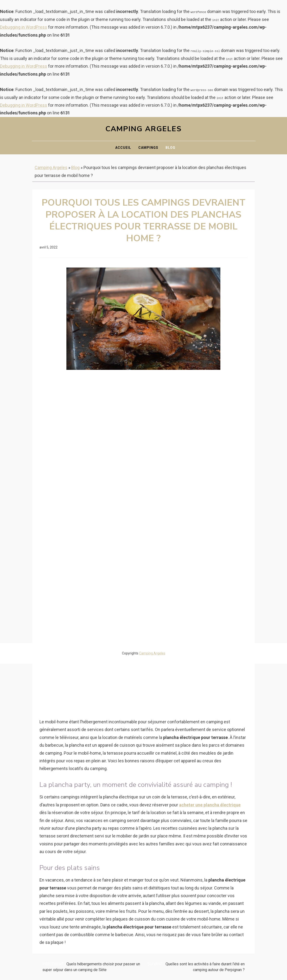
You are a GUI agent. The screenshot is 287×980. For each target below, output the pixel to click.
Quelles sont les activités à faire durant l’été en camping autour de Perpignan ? (196, 967)
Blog (170, 148)
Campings (148, 148)
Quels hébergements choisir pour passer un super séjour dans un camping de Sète (91, 967)
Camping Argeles (143, 129)
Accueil (123, 148)
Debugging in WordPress (24, 27)
